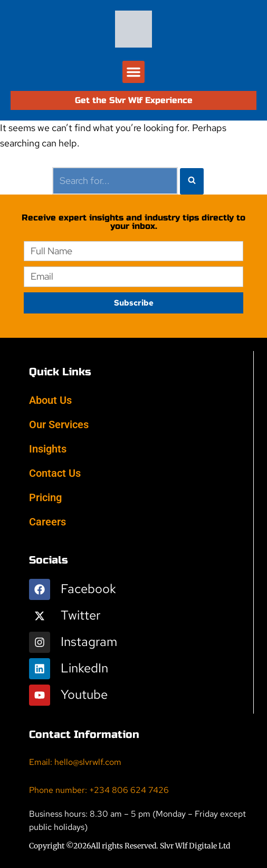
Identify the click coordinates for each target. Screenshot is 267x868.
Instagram (89, 641)
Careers (47, 522)
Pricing (45, 497)
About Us (50, 400)
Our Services (59, 424)
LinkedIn (84, 668)
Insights (48, 449)
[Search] (115, 181)
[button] (133, 72)
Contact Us (55, 473)
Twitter (80, 615)
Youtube (84, 694)
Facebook (88, 589)
